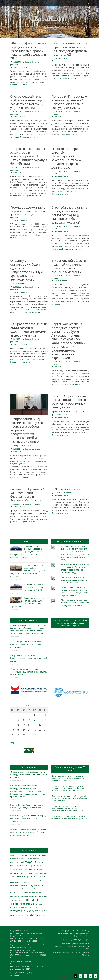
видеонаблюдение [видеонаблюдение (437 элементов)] (24, 877)
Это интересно (29, 767)
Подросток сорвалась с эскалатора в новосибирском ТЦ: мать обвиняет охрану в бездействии (29, 156)
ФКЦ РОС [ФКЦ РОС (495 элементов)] (15, 865)
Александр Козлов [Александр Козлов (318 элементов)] (17, 856)
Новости (28, 62)
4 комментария (60, 61)
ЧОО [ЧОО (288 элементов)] (21, 866)
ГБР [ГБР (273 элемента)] (12, 858)
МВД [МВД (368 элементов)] (38, 858)
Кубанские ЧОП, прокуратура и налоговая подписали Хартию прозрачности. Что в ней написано (67, 808)
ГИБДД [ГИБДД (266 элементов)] (16, 858)
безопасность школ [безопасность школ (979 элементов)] (22, 873)
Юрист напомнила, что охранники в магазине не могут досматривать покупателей (69, 49)
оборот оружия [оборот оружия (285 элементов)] (39, 889)
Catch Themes (86, 954)
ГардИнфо (50, 18)
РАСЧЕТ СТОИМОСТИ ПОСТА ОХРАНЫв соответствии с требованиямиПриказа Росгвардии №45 (70, 623)
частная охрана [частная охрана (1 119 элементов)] (20, 915)
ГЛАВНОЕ (29, 541)
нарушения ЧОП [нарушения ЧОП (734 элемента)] (37, 886)
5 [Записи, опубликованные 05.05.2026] (18, 720)
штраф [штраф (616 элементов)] (41, 916)
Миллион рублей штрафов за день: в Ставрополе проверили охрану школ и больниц (75, 603)
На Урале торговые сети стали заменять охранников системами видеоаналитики (29, 330)
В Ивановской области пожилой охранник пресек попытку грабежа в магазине (69, 266)
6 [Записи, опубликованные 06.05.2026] (24, 720)
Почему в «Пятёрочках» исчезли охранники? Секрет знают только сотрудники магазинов (70, 102)
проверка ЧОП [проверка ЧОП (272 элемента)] (34, 907)
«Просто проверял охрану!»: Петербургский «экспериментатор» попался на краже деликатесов (66, 158)
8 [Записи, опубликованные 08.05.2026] (34, 720)
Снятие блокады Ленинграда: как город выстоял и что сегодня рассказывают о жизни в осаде (28, 819)
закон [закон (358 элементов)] (13, 880)
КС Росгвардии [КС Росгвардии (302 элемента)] (30, 858)
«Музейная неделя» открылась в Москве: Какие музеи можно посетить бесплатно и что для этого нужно (29, 832)
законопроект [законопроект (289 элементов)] (21, 880)
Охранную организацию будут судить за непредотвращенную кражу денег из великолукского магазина (27, 272)
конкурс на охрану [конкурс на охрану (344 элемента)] (34, 880)
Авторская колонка (29, 620)
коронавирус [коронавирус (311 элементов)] (15, 883)
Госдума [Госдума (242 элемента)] (21, 858)
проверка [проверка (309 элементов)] (24, 907)
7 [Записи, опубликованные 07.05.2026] (29, 720)
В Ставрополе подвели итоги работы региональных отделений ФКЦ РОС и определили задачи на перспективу (28, 571)
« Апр (12, 742)
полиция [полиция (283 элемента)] (39, 904)
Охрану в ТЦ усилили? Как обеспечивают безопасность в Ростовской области (27, 495)
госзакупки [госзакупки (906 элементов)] (39, 877)
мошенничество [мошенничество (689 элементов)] (19, 886)
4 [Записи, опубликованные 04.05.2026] (13, 720)
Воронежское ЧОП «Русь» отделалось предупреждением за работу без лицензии (75, 580)
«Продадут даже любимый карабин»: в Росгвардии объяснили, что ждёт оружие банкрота (29, 775)
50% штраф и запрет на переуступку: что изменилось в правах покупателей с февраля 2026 (28, 51)
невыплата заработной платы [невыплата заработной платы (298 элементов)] (22, 889)
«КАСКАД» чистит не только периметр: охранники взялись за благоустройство (69, 817)
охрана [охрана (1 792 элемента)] (24, 892)
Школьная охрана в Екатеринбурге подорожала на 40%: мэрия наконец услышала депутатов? (68, 778)
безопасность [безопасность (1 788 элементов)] (32, 869)
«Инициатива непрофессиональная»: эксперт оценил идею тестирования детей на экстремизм (29, 672)
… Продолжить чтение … (69, 78)
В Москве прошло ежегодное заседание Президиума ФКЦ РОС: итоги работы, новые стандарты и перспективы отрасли (27, 552)
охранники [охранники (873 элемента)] (29, 904)
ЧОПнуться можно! (66, 489)
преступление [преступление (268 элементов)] (15, 907)
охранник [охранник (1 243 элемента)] (16, 904)
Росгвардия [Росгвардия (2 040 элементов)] (28, 862)
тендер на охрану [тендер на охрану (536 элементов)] (39, 910)
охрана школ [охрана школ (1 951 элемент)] (33, 900)
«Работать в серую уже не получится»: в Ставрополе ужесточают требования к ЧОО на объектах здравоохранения (69, 788)
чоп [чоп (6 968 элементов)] (33, 915)
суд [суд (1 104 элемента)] (28, 910)
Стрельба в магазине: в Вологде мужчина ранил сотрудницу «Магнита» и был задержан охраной (69, 215)
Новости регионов (32, 449)
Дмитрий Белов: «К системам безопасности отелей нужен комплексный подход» (28, 658)
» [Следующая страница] (95, 976)
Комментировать (20, 67)
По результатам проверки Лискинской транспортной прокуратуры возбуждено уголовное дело (69, 798)
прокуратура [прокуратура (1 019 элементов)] (18, 910)
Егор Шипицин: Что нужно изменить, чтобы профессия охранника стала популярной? (26, 644)
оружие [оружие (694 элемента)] (14, 892)
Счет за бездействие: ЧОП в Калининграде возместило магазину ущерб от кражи (27, 102)
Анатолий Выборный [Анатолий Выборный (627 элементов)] (35, 855)
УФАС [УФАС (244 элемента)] (38, 862)
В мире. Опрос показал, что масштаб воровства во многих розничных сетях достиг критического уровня (70, 403)
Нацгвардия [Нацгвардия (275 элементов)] (15, 862)
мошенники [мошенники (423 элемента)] (26, 883)
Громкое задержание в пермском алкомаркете (28, 209)
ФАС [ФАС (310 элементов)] (42, 862)
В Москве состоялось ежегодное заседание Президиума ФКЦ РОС (34, 587)
